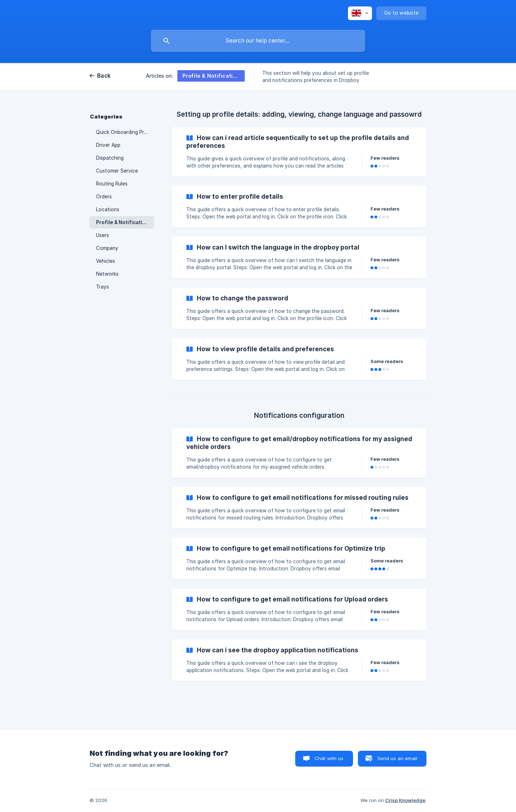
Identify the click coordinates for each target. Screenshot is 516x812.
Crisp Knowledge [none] (405, 800)
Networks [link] (107, 274)
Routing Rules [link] (112, 184)
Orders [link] (104, 197)
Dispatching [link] (110, 158)
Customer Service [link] (117, 171)
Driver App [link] (108, 145)
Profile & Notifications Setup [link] (125, 222)
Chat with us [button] (329, 758)
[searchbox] (258, 41)
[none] (360, 13)
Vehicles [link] (106, 261)
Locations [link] (108, 209)
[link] (299, 152)
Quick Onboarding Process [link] (125, 132)
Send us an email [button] (397, 758)
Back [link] (104, 76)
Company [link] (107, 248)
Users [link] (102, 235)
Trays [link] (102, 287)
